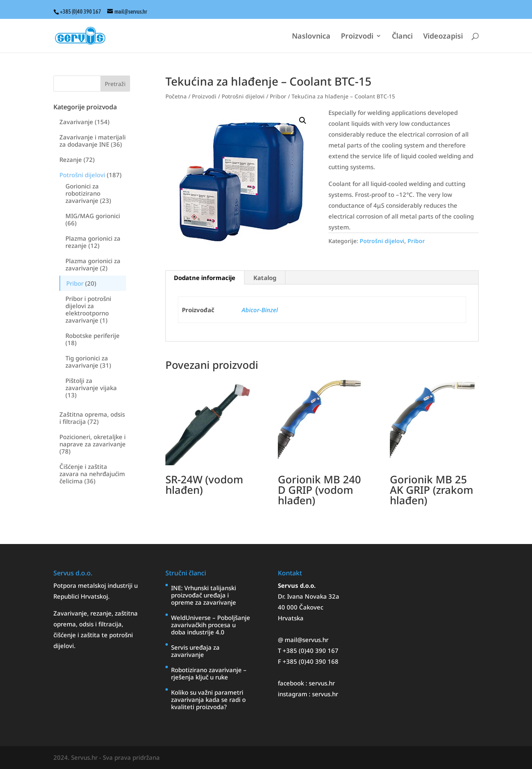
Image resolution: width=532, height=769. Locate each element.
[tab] (205, 278)
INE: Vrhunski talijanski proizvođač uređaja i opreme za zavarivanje (204, 595)
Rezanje (71, 160)
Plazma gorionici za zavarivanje (93, 264)
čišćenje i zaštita (77, 635)
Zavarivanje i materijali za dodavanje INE (93, 141)
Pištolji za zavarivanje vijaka (91, 384)
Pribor (75, 283)
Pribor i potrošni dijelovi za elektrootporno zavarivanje (88, 309)
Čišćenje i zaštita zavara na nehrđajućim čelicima (92, 474)
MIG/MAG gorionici (93, 216)
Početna (176, 96)
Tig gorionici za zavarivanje (87, 362)
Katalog (265, 278)
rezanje (101, 613)
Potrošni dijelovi (82, 175)
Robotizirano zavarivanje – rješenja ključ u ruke (209, 673)
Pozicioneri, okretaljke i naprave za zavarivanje (93, 440)
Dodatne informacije (205, 278)
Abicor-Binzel (260, 310)
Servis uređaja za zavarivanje (195, 651)
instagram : (295, 694)
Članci (402, 37)
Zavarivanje (76, 122)
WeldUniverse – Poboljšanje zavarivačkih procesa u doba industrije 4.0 (211, 625)
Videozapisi (443, 37)
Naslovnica (311, 37)
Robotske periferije (93, 335)
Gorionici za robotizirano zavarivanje (83, 193)
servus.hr (322, 683)
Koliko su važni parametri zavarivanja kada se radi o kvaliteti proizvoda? (208, 699)
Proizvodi (357, 37)
